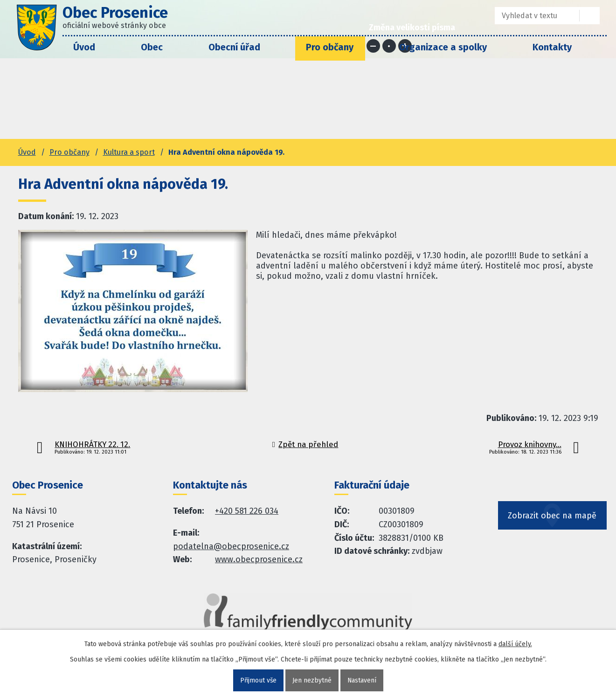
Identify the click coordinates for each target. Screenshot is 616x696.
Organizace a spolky (443, 47)
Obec (152, 47)
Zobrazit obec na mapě (553, 517)
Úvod (84, 47)
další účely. (515, 644)
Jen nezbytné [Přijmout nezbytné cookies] (312, 680)
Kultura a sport (129, 152)
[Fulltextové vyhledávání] (530, 16)
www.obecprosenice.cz (259, 559)
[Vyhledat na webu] (589, 16)
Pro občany (330, 47)
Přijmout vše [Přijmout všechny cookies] (258, 680)
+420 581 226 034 (247, 511)
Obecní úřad (234, 47)
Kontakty (552, 47)
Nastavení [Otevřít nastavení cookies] (362, 680)
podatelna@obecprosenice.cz (231, 546)
